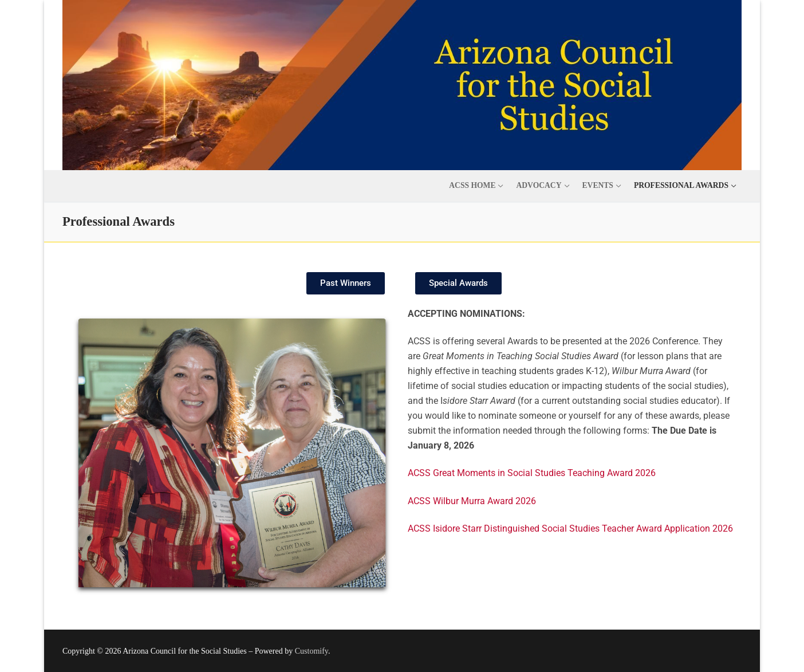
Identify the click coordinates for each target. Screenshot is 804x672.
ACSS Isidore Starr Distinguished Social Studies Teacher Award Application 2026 (570, 528)
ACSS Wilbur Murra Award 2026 (472, 501)
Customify (312, 651)
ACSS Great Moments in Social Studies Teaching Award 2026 (532, 473)
